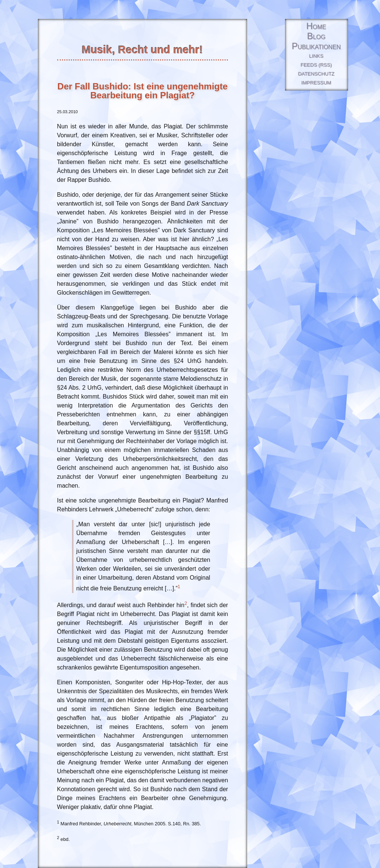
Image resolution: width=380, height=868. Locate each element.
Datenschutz (317, 74)
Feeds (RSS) (317, 65)
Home (317, 27)
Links (317, 56)
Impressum (316, 83)
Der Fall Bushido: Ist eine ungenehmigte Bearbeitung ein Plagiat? (143, 91)
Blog (317, 37)
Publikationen (317, 47)
